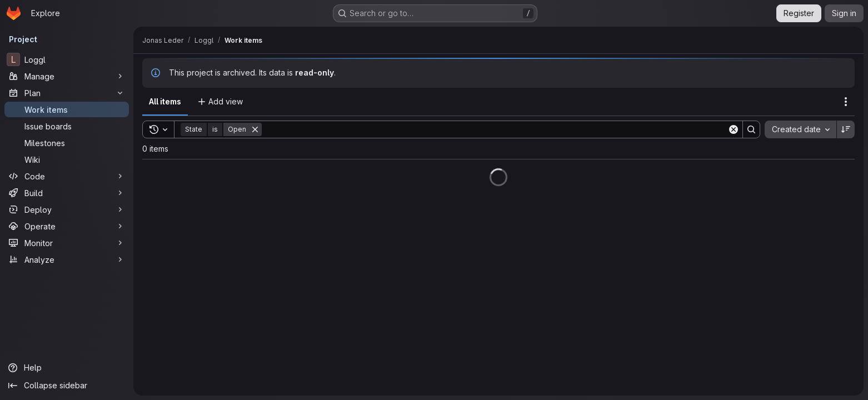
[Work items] (67, 109)
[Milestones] (67, 143)
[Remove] (255, 129)
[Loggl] (67, 59)
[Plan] (67, 93)
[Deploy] (67, 209)
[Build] (67, 193)
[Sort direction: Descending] (846, 129)
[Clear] (734, 129)
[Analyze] (67, 259)
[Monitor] (67, 243)
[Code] (67, 176)
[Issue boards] (67, 126)
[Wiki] (67, 159)
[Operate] (67, 226)
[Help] (67, 368)
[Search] (495, 129)
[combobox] (800, 129)
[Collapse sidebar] (67, 386)
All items (165, 101)
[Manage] (67, 76)
